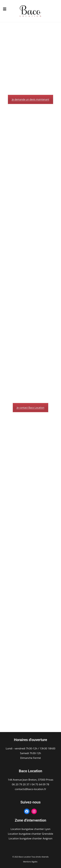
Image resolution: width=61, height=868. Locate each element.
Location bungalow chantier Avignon (31, 838)
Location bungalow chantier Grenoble (31, 834)
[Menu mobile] (5, 9)
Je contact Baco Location (30, 408)
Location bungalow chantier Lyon (31, 829)
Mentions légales (30, 862)
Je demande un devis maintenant (30, 99)
